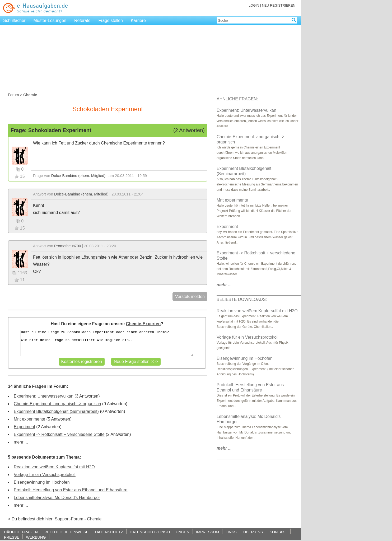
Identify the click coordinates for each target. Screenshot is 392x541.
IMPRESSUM (207, 532)
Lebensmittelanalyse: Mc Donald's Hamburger (57, 498)
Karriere (138, 20)
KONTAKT (278, 532)
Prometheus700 (68, 246)
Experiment (24, 427)
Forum (13, 95)
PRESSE (12, 537)
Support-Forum (69, 519)
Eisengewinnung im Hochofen (42, 482)
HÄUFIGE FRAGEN (21, 532)
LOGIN (254, 5)
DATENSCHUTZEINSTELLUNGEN (160, 532)
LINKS (231, 532)
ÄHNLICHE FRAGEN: (237, 99)
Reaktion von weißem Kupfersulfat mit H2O (54, 467)
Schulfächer (14, 20)
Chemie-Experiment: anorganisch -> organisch (57, 404)
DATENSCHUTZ (109, 532)
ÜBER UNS (253, 532)
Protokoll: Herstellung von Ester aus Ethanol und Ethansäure (71, 490)
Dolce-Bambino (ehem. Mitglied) (78, 176)
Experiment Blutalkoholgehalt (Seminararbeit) (56, 411)
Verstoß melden (190, 297)
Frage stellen (111, 20)
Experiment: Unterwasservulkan (44, 396)
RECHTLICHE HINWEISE (66, 532)
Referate (82, 20)
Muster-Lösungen (50, 20)
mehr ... (21, 442)
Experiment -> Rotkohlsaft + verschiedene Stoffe (59, 434)
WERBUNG (36, 537)
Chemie (94, 519)
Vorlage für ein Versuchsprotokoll (45, 475)
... (224, 285)
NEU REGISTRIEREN (279, 5)
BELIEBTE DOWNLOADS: (242, 299)
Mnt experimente (29, 419)
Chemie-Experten (143, 324)
